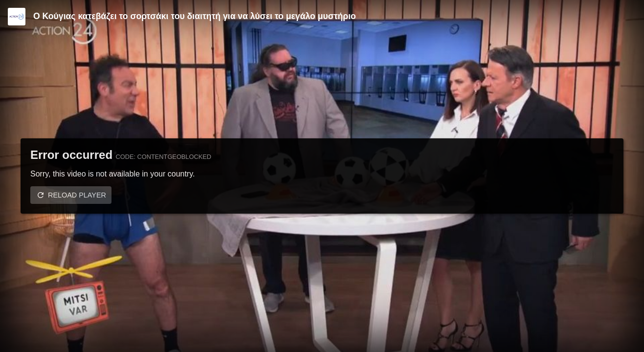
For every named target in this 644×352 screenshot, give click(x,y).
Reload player (77, 195)
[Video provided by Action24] (17, 17)
